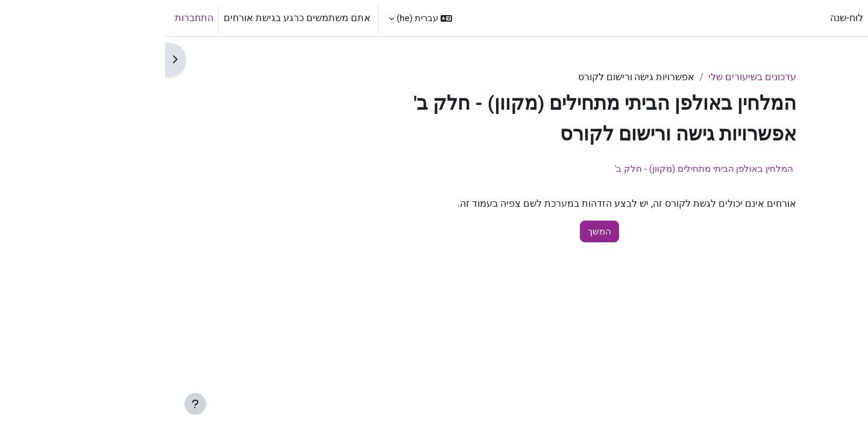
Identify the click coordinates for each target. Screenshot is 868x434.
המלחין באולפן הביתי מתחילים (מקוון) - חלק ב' (539, 169)
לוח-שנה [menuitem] (681, 18)
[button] (255, 18)
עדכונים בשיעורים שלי (587, 77)
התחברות (29, 18)
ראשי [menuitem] (718, 18)
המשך (434, 231)
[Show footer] (30, 404)
